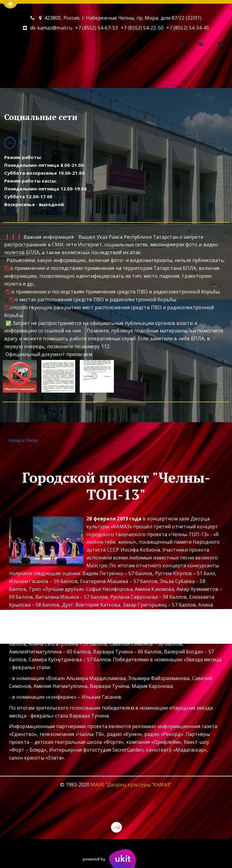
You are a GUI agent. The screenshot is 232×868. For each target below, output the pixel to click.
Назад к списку (23, 440)
